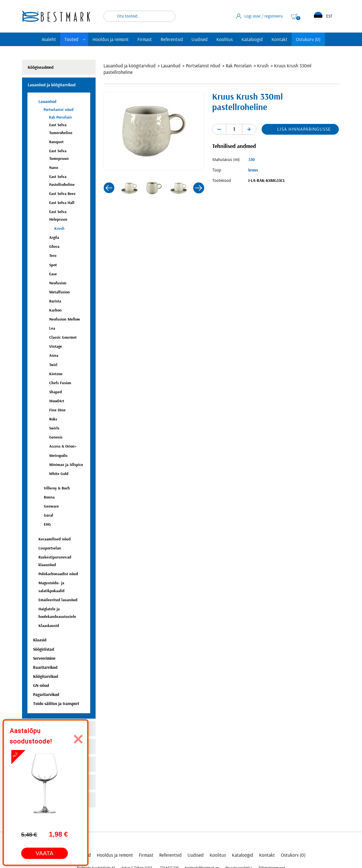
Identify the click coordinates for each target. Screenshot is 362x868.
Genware (51, 506)
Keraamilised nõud (55, 539)
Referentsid (172, 39)
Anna (54, 355)
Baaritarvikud (45, 668)
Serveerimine (44, 658)
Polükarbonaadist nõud (58, 574)
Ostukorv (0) (308, 39)
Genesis (56, 437)
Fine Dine (57, 410)
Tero (53, 256)
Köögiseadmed (41, 67)
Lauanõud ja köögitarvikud (130, 66)
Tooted (71, 39)
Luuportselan (50, 548)
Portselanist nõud (203, 66)
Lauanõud (171, 66)
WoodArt (57, 401)
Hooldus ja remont (111, 39)
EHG (47, 524)
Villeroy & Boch (57, 488)
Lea (52, 328)
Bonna (49, 497)
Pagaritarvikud (46, 695)
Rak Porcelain (239, 66)
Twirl (53, 365)
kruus (253, 170)
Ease (53, 274)
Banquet (56, 142)
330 (252, 160)
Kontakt (279, 39)
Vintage (56, 346)
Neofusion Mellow (65, 319)
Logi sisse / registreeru (260, 16)
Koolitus (225, 39)
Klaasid (40, 640)
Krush (263, 66)
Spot (53, 265)
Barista (55, 301)
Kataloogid (252, 39)
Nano (54, 168)
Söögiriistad (44, 649)
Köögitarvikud (46, 677)
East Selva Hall (62, 203)
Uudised (200, 39)
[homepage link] (56, 16)
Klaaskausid (49, 626)
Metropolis (58, 456)
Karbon (55, 310)
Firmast (145, 39)
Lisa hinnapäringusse (304, 129)
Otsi (167, 16)
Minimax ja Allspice (66, 465)
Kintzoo (56, 374)
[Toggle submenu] (84, 39)
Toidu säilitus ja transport (56, 704)
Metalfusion (60, 292)
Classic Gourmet (63, 337)
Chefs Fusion (60, 383)
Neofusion (58, 283)
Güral (49, 515)
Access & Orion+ (63, 446)
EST (323, 16)
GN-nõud (41, 686)
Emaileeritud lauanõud (58, 600)
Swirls (54, 428)
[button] (109, 188)
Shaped (56, 392)
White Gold (59, 474)
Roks (53, 419)
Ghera (54, 247)
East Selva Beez (62, 194)
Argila (54, 238)
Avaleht (49, 39)
